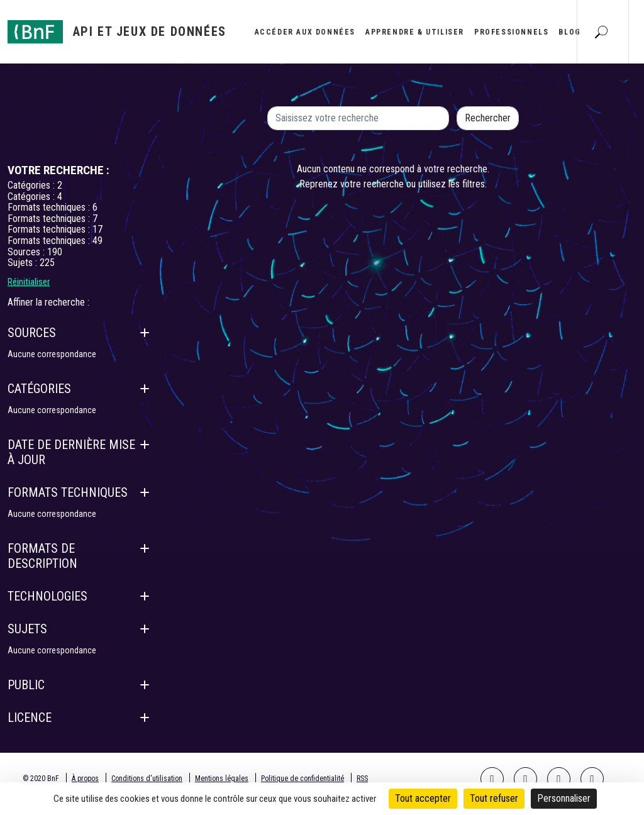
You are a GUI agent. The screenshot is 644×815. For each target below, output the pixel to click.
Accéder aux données (305, 32)
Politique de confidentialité (303, 779)
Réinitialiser (29, 282)
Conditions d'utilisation (147, 779)
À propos (85, 779)
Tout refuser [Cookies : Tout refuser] (494, 798)
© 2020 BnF (41, 779)
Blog (569, 32)
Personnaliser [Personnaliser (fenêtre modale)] (564, 798)
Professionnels (511, 32)
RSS (362, 779)
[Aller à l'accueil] (117, 32)
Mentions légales (222, 779)
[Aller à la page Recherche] (601, 31)
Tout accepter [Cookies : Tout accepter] (423, 798)
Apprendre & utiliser (415, 32)
